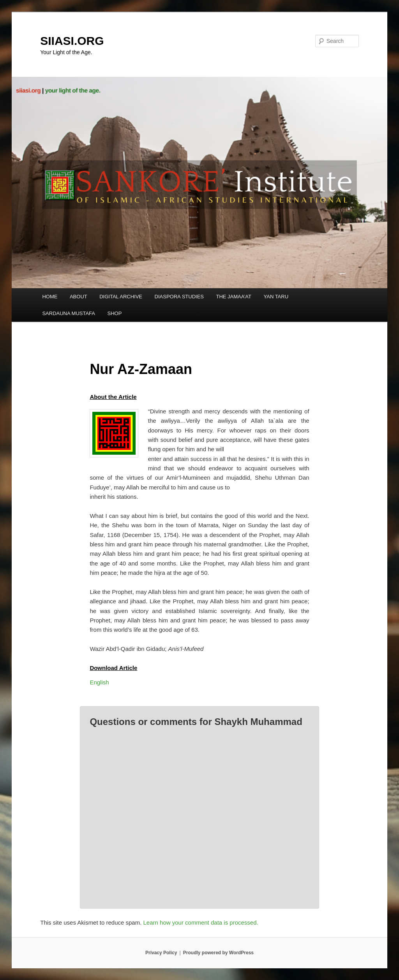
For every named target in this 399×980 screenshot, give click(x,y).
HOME (50, 297)
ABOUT (79, 297)
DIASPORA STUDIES (179, 297)
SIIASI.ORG (72, 41)
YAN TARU (276, 297)
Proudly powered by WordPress (218, 953)
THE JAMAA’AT (234, 297)
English (99, 682)
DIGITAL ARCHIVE (121, 297)
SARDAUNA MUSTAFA (69, 313)
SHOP (115, 313)
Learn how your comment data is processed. (201, 922)
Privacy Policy (161, 953)
